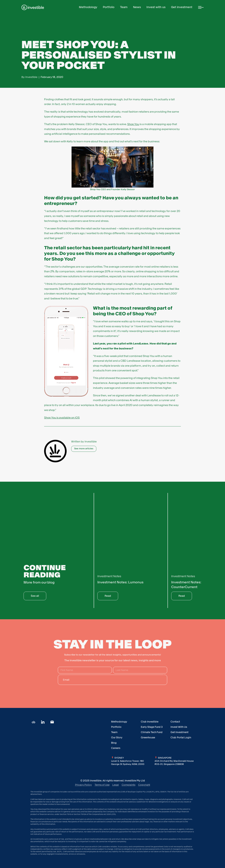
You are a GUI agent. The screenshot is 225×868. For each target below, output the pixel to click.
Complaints (128, 785)
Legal (116, 785)
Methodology (119, 722)
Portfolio (116, 727)
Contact (175, 722)
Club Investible (150, 722)
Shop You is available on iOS (62, 418)
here (40, 794)
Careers (116, 748)
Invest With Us (179, 727)
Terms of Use (102, 785)
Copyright (144, 785)
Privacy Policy (83, 785)
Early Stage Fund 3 (152, 727)
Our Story (117, 737)
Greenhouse (148, 737)
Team (114, 732)
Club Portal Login (181, 737)
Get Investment (179, 732)
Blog (114, 743)
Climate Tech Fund (152, 732)
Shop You (133, 124)
